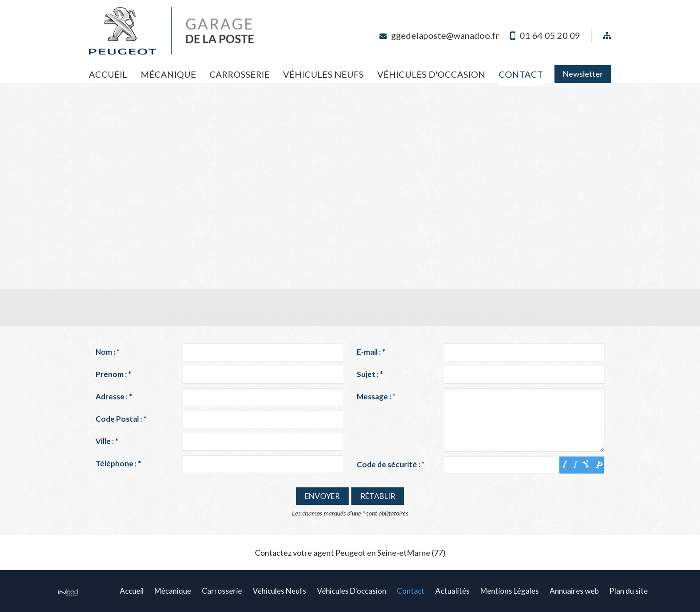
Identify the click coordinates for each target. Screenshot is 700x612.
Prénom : (113, 374)
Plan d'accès (350, 226)
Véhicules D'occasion (431, 74)
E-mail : (371, 352)
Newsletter (583, 74)
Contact (521, 74)
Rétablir (378, 496)
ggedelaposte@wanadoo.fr (445, 35)
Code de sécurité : (391, 464)
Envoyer (322, 496)
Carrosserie (240, 74)
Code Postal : (121, 419)
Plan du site (629, 591)
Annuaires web (574, 591)
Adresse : (114, 396)
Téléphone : (118, 463)
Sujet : (370, 374)
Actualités (452, 591)
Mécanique (168, 74)
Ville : (107, 441)
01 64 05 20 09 (550, 35)
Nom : (108, 352)
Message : (376, 396)
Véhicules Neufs (323, 74)
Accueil (108, 74)
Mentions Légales (510, 591)
